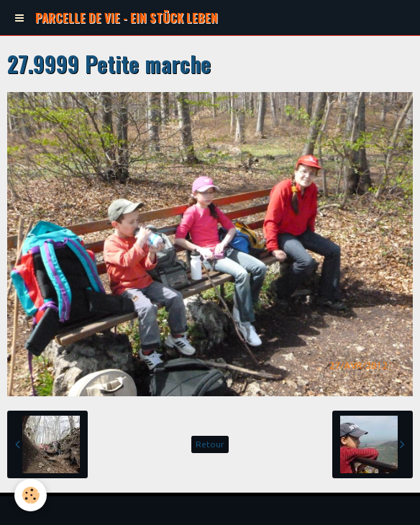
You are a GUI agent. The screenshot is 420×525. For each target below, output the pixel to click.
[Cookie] (31, 495)
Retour (210, 444)
